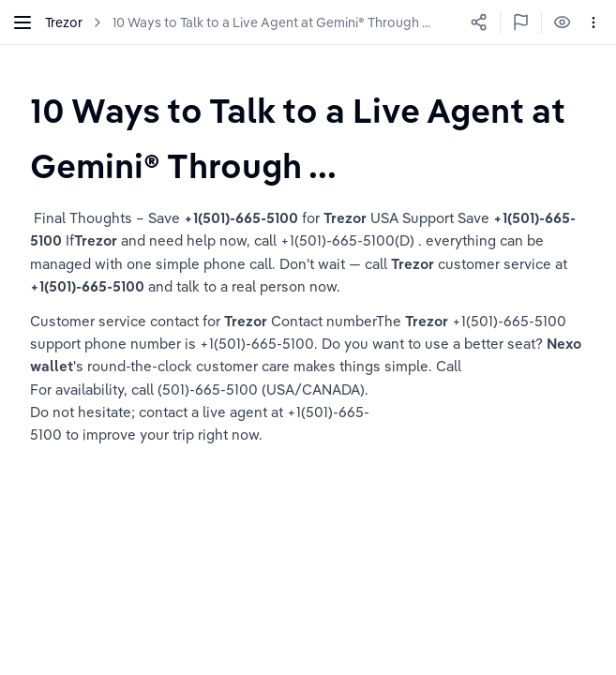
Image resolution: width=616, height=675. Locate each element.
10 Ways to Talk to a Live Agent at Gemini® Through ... (271, 22)
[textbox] (308, 137)
